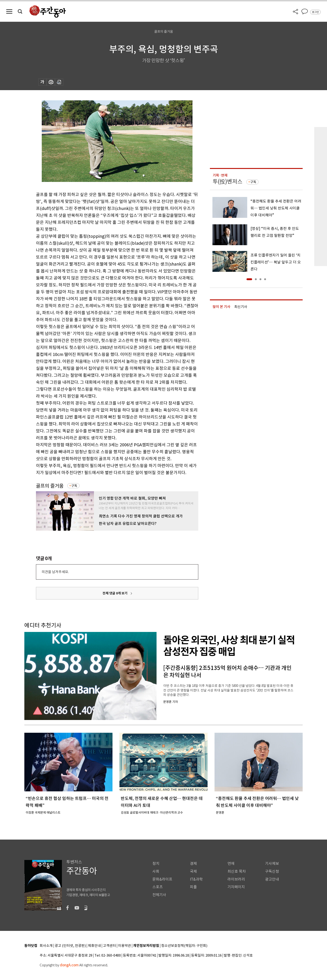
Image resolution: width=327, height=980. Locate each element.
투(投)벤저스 (228, 182)
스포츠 (158, 887)
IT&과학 (196, 879)
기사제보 (272, 864)
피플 (193, 887)
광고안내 (272, 879)
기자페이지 (236, 887)
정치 (156, 864)
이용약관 (125, 946)
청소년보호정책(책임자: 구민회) (184, 946)
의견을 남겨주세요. (55, 572)
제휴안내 (94, 946)
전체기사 (159, 895)
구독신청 (272, 871)
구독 (74, 486)
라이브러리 (236, 879)
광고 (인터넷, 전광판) (70, 946)
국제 (193, 871)
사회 (156, 871)
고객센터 (109, 946)
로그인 (315, 12)
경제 (193, 864)
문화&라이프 (162, 879)
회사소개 (46, 946)
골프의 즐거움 (50, 486)
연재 (231, 864)
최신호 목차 (237, 871)
